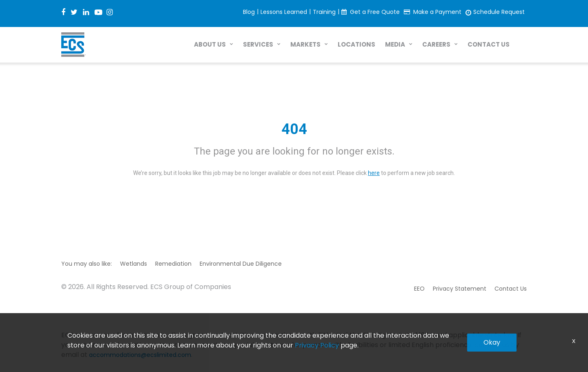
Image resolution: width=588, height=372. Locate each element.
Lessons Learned (284, 12)
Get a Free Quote (375, 12)
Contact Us (511, 289)
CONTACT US (489, 44)
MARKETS (305, 44)
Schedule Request (499, 12)
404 (294, 129)
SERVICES (258, 44)
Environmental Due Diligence (241, 264)
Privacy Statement (460, 289)
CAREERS (436, 44)
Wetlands (134, 264)
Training (324, 12)
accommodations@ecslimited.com (140, 355)
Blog (249, 12)
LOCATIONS (356, 44)
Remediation (173, 264)
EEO (419, 289)
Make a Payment (437, 12)
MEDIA (395, 44)
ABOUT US (210, 44)
